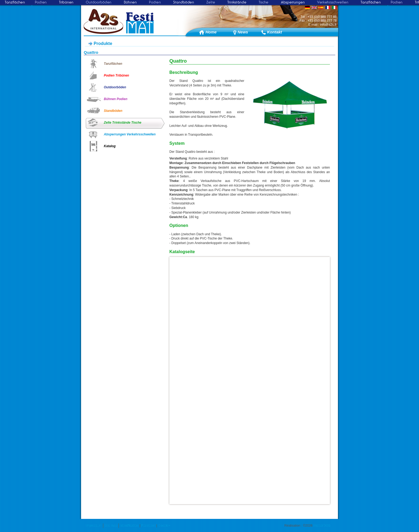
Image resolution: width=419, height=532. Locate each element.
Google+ (164, 526)
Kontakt (274, 32)
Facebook (148, 526)
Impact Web (322, 526)
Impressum (94, 526)
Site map (111, 526)
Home (211, 32)
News (243, 32)
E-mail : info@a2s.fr (322, 25)
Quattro (91, 52)
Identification (129, 526)
